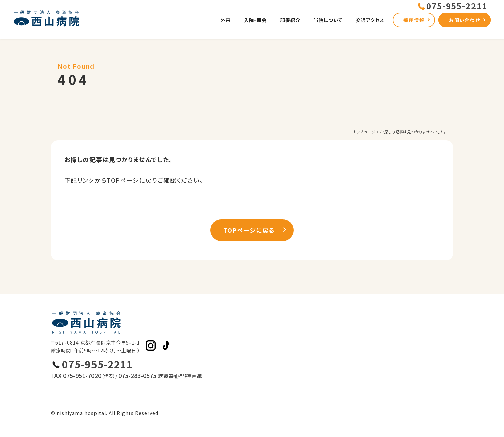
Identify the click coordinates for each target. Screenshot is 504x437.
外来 (226, 20)
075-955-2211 (98, 364)
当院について (328, 20)
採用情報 (414, 20)
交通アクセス (370, 20)
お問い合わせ (464, 20)
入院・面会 (255, 20)
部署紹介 (290, 20)
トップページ (364, 132)
